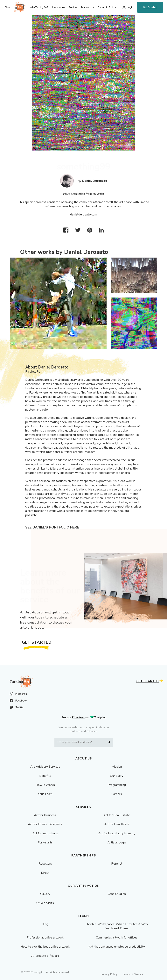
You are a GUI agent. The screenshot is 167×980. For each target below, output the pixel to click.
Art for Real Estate (117, 815)
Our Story (117, 776)
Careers (117, 794)
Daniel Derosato (95, 181)
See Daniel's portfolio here (52, 527)
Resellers (45, 864)
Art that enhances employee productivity (117, 947)
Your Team (45, 794)
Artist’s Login (117, 842)
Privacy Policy (109, 974)
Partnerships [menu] (88, 7)
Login (130, 7)
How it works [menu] (58, 7)
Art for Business (45, 815)
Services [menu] (73, 7)
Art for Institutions (45, 833)
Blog (45, 924)
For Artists (45, 842)
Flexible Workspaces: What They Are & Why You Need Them (117, 926)
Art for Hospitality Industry (117, 833)
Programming (117, 785)
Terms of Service (133, 974)
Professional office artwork (45, 938)
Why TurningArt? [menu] (39, 7)
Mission (117, 767)
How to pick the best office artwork (45, 947)
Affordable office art (45, 956)
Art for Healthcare (117, 824)
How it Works (45, 785)
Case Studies (117, 894)
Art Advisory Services (45, 767)
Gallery (45, 894)
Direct (45, 873)
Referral (117, 864)
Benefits (45, 776)
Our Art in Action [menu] (107, 7)
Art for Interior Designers (45, 824)
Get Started (150, 7)
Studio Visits (45, 903)
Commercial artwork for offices (117, 938)
